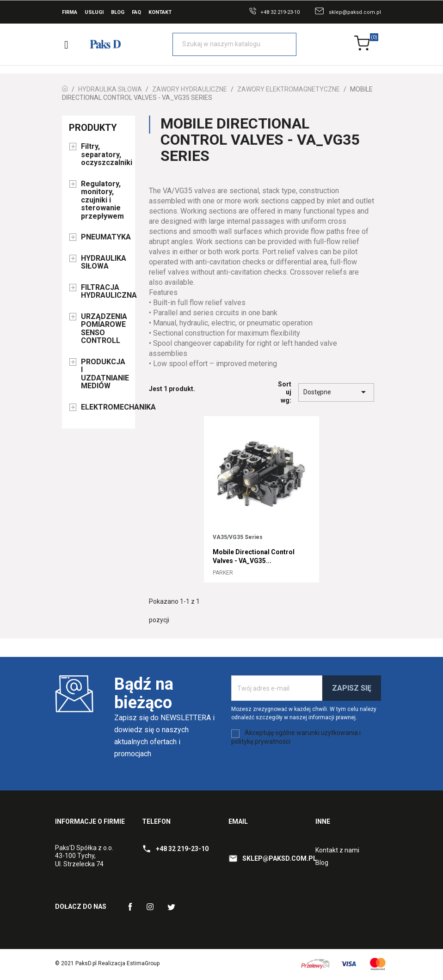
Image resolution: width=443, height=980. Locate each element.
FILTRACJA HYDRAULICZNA (105, 292)
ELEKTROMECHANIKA (105, 407)
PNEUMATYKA (105, 237)
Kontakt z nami (337, 850)
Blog (118, 12)
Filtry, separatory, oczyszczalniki (105, 155)
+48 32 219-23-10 (280, 12)
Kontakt (160, 12)
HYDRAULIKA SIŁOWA (104, 263)
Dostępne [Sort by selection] (336, 392)
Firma (70, 12)
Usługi (94, 12)
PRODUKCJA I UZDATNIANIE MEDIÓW (105, 374)
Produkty (93, 128)
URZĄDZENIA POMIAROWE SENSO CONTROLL (104, 329)
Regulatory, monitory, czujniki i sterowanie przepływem (102, 200)
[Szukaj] (234, 44)
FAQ (136, 12)
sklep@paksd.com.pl (355, 12)
